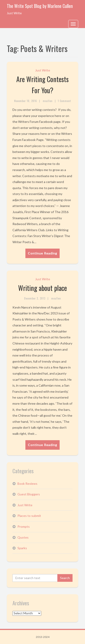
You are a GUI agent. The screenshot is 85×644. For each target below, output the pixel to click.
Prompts (24, 526)
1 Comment (64, 101)
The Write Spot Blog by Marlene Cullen (40, 6)
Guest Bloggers (29, 494)
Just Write (43, 70)
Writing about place (42, 288)
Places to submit (29, 516)
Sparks (22, 548)
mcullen (48, 101)
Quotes (23, 537)
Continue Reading (42, 253)
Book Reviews (27, 484)
